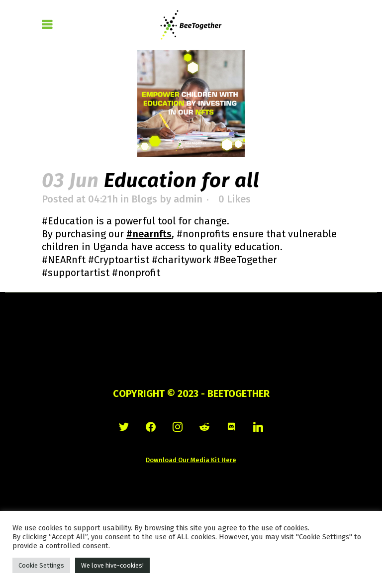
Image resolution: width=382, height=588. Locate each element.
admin (188, 199)
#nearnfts (149, 234)
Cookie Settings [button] (41, 565)
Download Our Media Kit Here (191, 460)
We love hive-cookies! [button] (112, 565)
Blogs (144, 199)
